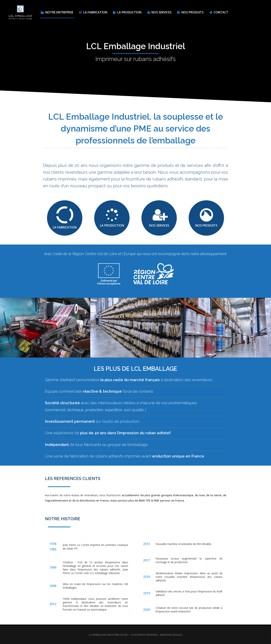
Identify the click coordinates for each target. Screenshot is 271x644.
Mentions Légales (171, 635)
